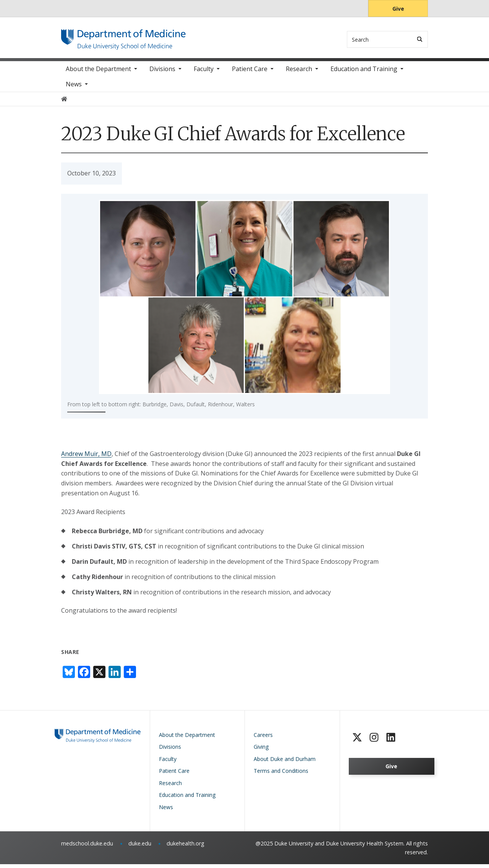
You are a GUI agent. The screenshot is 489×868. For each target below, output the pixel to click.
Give (398, 9)
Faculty (204, 73)
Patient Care (250, 73)
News (74, 88)
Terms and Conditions (281, 774)
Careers (263, 738)
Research (299, 73)
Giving (261, 750)
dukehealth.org (185, 847)
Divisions (162, 73)
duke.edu (140, 847)
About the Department (98, 73)
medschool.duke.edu (87, 847)
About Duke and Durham (285, 762)
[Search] (420, 39)
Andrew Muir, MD (86, 457)
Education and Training (364, 73)
